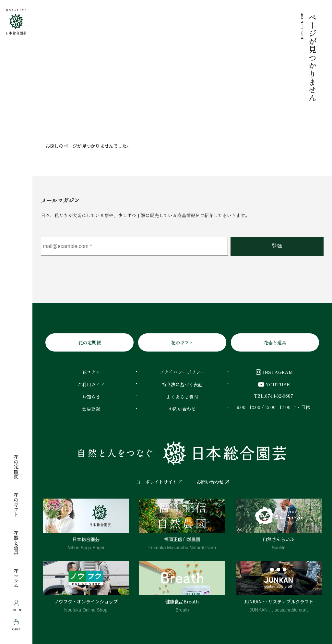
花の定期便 (16, 467)
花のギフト (16, 505)
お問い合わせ (210, 482)
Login (16, 606)
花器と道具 (16, 543)
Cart (16, 625)
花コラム (16, 578)
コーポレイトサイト (157, 482)
